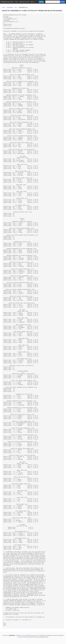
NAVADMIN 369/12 (7, 26)
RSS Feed (41, 2)
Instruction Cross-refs (24, 2)
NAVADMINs (10, 7)
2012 (16, 7)
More (32, 2)
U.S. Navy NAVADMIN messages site (29, 635)
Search (63, 2)
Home (17, 2)
